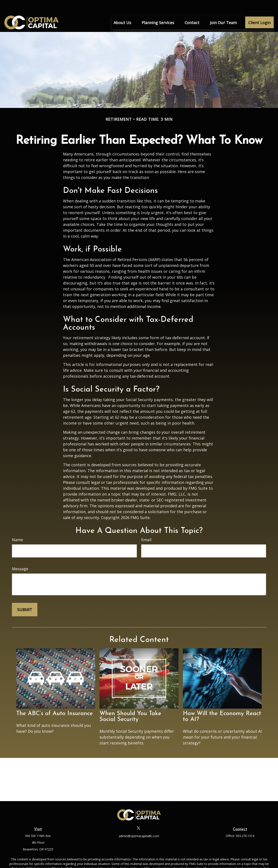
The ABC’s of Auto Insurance (55, 701)
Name (17, 527)
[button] (122, 9)
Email (146, 527)
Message (20, 556)
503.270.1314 (245, 823)
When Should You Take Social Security (130, 704)
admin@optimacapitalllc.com (139, 823)
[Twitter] (139, 815)
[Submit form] (25, 597)
